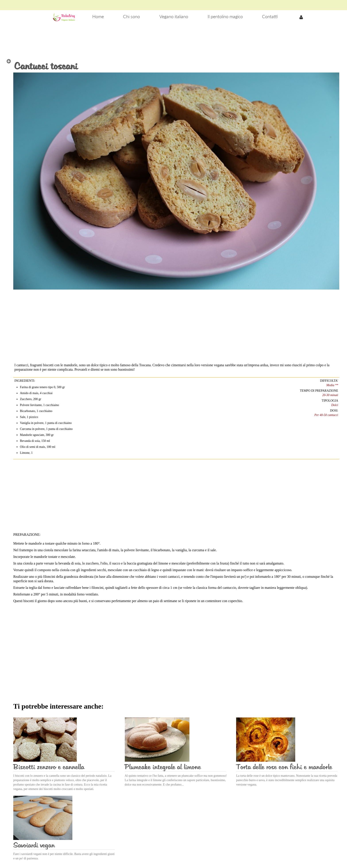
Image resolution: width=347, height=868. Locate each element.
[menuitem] (98, 17)
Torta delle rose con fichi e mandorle (284, 767)
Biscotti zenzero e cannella (49, 767)
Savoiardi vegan (34, 846)
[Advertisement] (173, 38)
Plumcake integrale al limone (163, 767)
